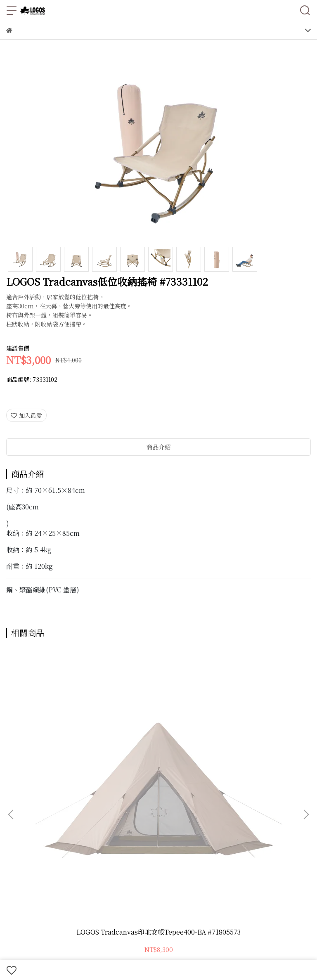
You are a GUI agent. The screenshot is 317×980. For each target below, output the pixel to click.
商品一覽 (18, 818)
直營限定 (166, 818)
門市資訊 (275, 818)
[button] (306, 719)
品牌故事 (248, 818)
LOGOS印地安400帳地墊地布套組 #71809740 (255, 744)
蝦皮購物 (18, 831)
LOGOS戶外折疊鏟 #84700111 (158, 744)
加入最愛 (26, 415)
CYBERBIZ (261, 949)
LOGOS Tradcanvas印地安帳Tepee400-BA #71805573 (63, 744)
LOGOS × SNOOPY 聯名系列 (72, 818)
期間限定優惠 (133, 818)
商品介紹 (158, 447)
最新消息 (220, 818)
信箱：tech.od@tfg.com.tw (44, 877)
